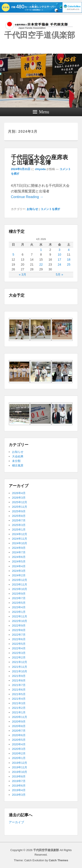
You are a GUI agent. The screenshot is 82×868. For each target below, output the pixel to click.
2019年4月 (19, 790)
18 (69, 260)
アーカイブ (16, 822)
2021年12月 (20, 662)
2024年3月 (19, 571)
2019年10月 (20, 772)
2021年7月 (19, 685)
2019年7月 (19, 781)
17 (59, 260)
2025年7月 (19, 520)
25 (69, 265)
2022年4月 (19, 648)
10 (59, 255)
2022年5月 (19, 644)
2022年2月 (19, 657)
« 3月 (22, 274)
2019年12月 (20, 763)
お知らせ (32, 209)
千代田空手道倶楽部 (40, 35)
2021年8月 (19, 680)
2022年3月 (19, 653)
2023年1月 (19, 612)
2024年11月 (20, 539)
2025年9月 (19, 511)
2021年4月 (19, 699)
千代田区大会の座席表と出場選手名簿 (39, 160)
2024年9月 (19, 548)
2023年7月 (19, 598)
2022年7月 (19, 635)
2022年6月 (19, 639)
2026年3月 (19, 498)
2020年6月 (19, 735)
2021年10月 (20, 671)
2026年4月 (19, 493)
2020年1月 (19, 758)
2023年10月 (20, 589)
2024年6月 (19, 557)
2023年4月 (19, 607)
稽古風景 (18, 465)
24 (59, 265)
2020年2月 (19, 753)
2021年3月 (19, 703)
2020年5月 (19, 740)
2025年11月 (20, 507)
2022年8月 (19, 630)
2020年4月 (19, 744)
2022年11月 (20, 616)
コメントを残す (50, 209)
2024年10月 (20, 543)
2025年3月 (19, 525)
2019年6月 (19, 786)
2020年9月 (19, 722)
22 (41, 265)
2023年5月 (19, 603)
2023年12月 (20, 580)
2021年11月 (20, 667)
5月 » (59, 274)
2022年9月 (19, 626)
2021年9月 (19, 676)
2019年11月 (20, 767)
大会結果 (18, 456)
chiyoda (40, 169)
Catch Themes (58, 860)
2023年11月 (20, 584)
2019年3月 (19, 795)
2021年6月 (19, 690)
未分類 (16, 461)
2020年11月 (20, 717)
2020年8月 (19, 726)
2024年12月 (20, 534)
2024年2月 (19, 575)
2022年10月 (20, 621)
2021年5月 (19, 694)
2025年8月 (19, 516)
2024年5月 (19, 561)
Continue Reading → (27, 197)
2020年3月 (19, 749)
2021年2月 (19, 708)
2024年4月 (19, 566)
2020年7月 (19, 731)
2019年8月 (19, 776)
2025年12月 (20, 502)
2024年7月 (19, 552)
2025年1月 (19, 530)
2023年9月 (19, 594)
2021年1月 (19, 712)
